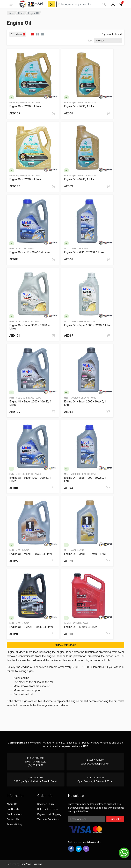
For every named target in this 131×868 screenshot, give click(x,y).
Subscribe (115, 819)
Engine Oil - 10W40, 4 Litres (81, 627)
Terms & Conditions (49, 819)
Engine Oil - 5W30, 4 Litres (25, 106)
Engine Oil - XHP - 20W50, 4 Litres (30, 252)
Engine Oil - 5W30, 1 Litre (79, 106)
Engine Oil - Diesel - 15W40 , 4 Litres (31, 627)
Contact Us (13, 819)
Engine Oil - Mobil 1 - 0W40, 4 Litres (31, 554)
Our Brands (13, 809)
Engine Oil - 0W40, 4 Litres (25, 179)
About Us (12, 804)
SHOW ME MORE (66, 645)
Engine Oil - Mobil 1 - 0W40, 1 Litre (85, 554)
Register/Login (46, 804)
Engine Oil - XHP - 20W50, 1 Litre (84, 252)
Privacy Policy (14, 825)
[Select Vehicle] (52, 4)
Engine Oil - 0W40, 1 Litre (79, 179)
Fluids (21, 13)
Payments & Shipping (49, 814)
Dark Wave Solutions (31, 864)
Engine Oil (34, 13)
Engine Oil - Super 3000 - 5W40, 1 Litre (87, 325)
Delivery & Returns (48, 809)
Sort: (90, 41)
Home (11, 13)
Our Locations (15, 814)
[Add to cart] (53, 113)
